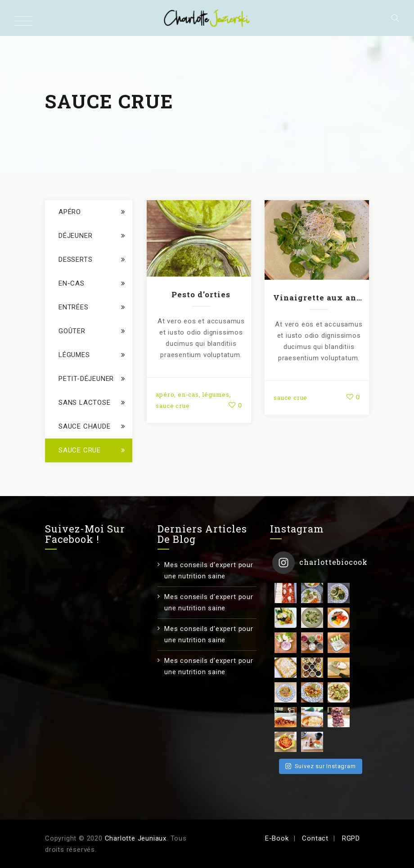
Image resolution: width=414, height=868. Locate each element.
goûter (72, 331)
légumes (216, 394)
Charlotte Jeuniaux (136, 838)
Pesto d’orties (201, 294)
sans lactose (85, 403)
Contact (315, 838)
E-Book (277, 838)
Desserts (75, 260)
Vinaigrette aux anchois (319, 298)
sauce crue (173, 406)
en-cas (188, 394)
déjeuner (75, 236)
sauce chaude (85, 426)
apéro (165, 394)
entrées (74, 307)
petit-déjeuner (86, 379)
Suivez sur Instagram (320, 710)
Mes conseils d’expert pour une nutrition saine (209, 570)
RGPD (351, 838)
